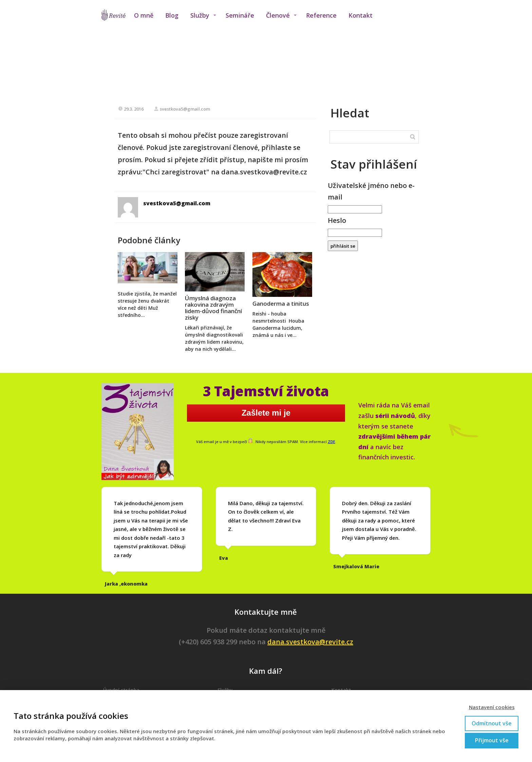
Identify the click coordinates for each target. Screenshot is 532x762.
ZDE (331, 442)
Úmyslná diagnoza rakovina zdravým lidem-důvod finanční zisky (213, 308)
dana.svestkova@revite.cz (310, 642)
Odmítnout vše (492, 723)
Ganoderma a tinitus (281, 303)
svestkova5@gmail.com (182, 109)
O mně (144, 15)
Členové (278, 15)
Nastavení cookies (492, 707)
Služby (200, 15)
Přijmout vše (492, 740)
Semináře (240, 15)
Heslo (337, 220)
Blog (172, 15)
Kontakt (360, 15)
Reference (321, 15)
